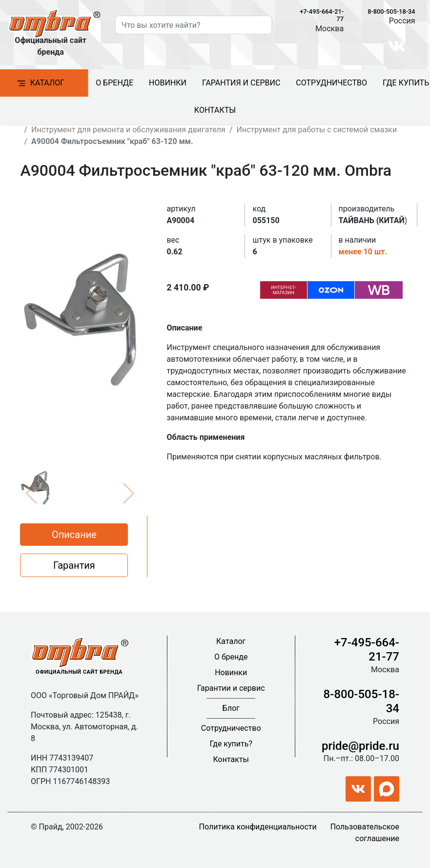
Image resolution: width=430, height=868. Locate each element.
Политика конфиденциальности (258, 827)
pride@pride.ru (360, 746)
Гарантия (74, 565)
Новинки (168, 83)
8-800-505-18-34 (391, 11)
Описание (74, 535)
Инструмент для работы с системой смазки (317, 130)
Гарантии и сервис (231, 688)
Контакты (215, 110)
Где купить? (231, 744)
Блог (231, 708)
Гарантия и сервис (241, 83)
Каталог (231, 641)
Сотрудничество (331, 83)
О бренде (114, 83)
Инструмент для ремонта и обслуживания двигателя (128, 130)
